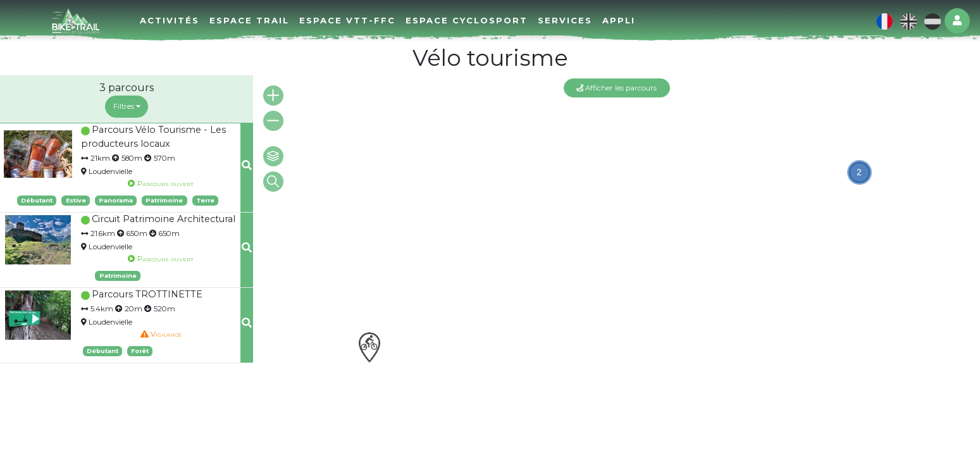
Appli (619, 20)
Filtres (127, 106)
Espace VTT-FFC (347, 20)
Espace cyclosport (467, 20)
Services (565, 20)
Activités (170, 20)
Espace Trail (249, 20)
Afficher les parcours (617, 88)
